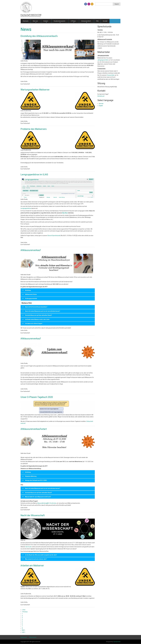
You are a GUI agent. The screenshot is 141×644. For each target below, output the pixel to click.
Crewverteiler (111, 75)
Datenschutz (33, 637)
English (101, 106)
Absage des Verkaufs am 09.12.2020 (34, 481)
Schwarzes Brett (86, 22)
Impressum (24, 637)
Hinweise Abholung (29, 477)
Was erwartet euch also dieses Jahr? (34, 560)
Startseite (26, 21)
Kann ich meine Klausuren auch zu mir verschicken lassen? (41, 312)
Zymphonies (117, 642)
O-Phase (73, 22)
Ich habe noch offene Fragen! (32, 324)
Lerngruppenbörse (26, 208)
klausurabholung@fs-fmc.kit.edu (47, 503)
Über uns (35, 22)
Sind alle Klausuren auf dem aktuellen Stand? (37, 316)
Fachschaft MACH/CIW (31, 15)
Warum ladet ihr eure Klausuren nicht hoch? (36, 497)
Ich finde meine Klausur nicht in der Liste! (36, 320)
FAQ (97, 21)
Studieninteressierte (59, 22)
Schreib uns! (101, 96)
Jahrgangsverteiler (103, 60)
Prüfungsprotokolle (29, 299)
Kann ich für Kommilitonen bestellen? (34, 308)
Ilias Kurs (65, 213)
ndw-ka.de (28, 547)
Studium (46, 22)
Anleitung (26, 291)
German (101, 104)
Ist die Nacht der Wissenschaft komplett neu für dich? (39, 556)
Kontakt (105, 21)
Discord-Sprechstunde (54, 236)
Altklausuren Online (29, 295)
